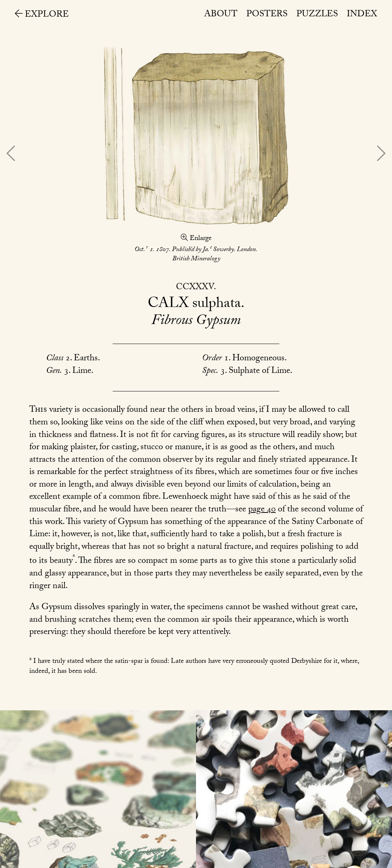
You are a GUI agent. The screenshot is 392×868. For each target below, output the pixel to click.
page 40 (262, 510)
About (221, 15)
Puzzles (317, 15)
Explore (42, 15)
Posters (267, 15)
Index (362, 15)
